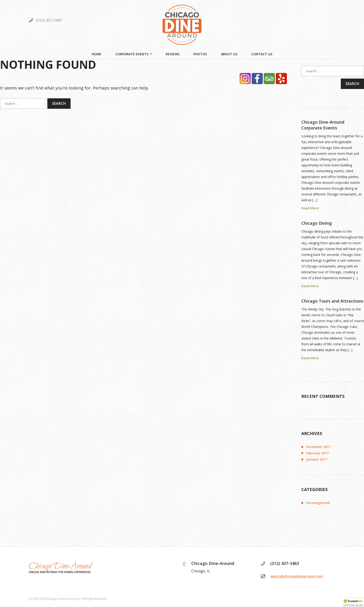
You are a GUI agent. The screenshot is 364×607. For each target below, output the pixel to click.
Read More (310, 208)
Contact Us (262, 54)
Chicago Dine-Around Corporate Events (323, 125)
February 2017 (317, 453)
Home (97, 54)
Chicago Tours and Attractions (332, 301)
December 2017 (318, 447)
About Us (229, 54)
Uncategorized (318, 503)
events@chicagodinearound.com (297, 576)
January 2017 (317, 459)
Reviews (173, 54)
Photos (200, 54)
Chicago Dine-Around (60, 566)
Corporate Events (132, 54)
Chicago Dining (317, 223)
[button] (353, 603)
